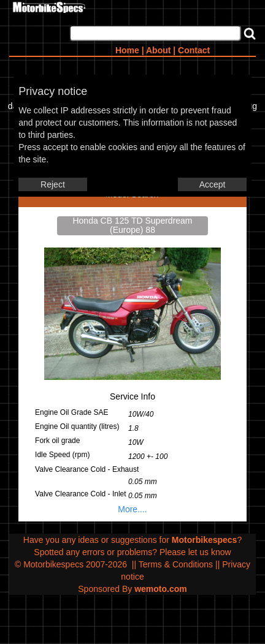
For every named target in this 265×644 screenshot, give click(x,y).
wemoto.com (161, 589)
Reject (53, 184)
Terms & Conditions (176, 564)
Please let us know (195, 552)
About (158, 50)
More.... (132, 509)
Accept (213, 184)
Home (127, 50)
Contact (194, 50)
